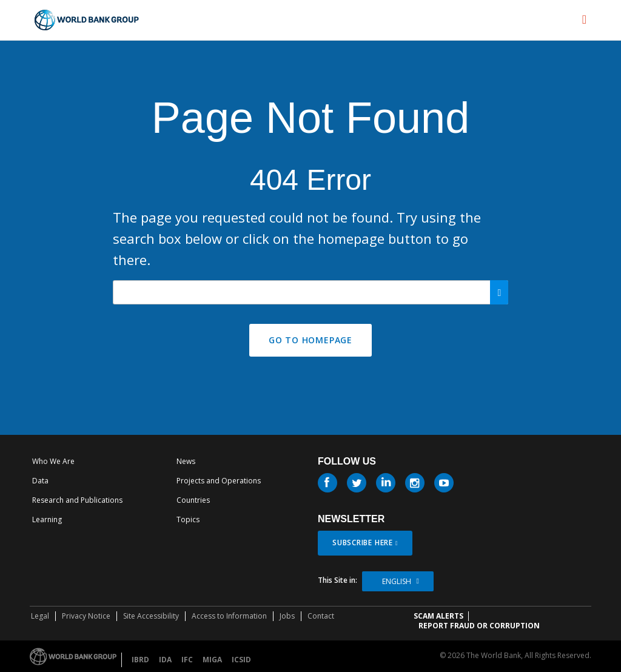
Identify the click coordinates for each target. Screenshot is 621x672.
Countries (193, 500)
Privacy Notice (86, 616)
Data (40, 481)
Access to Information (229, 616)
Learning (47, 519)
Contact (321, 616)
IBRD (140, 660)
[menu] (584, 19)
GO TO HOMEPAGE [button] (310, 340)
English (397, 581)
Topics (188, 519)
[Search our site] (311, 292)
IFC (187, 660)
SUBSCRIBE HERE (363, 543)
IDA (165, 660)
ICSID (241, 660)
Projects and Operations (219, 481)
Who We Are (53, 461)
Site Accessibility (151, 616)
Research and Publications (77, 500)
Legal (40, 616)
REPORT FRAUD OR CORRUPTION (479, 626)
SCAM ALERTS (438, 616)
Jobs (287, 616)
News (186, 461)
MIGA (212, 660)
